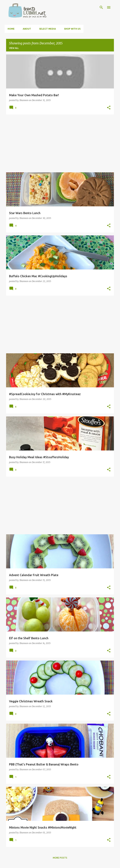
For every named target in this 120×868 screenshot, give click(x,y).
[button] (109, 108)
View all (14, 48)
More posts (60, 858)
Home (11, 29)
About (27, 29)
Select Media (48, 29)
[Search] (101, 7)
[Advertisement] (60, 143)
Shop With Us (72, 29)
